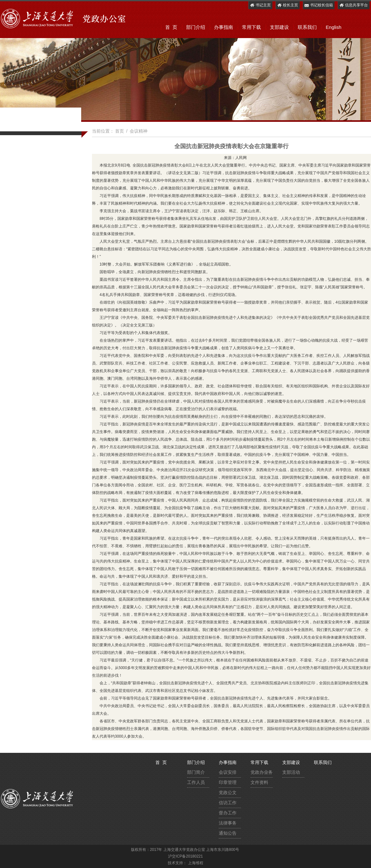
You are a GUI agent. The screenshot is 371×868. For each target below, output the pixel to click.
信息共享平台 (353, 5)
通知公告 (228, 833)
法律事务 (228, 823)
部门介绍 (196, 27)
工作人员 (196, 782)
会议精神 (139, 131)
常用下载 (251, 27)
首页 (120, 131)
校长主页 (287, 5)
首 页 (171, 27)
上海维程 (196, 863)
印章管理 (228, 782)
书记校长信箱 (319, 5)
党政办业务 (262, 772)
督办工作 (228, 813)
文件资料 (259, 782)
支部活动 (291, 772)
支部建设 (279, 27)
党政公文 (228, 792)
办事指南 (224, 27)
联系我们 (307, 27)
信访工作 (228, 803)
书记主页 (260, 5)
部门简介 (196, 772)
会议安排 (228, 772)
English (333, 27)
